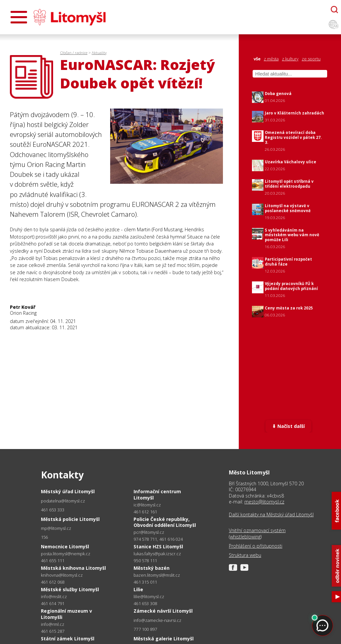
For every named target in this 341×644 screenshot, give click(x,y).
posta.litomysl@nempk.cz (66, 554)
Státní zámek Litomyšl (68, 639)
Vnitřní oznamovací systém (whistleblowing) (257, 533)
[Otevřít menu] (19, 17)
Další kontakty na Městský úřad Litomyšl (271, 515)
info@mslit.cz (54, 597)
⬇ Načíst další (288, 426)
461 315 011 (145, 582)
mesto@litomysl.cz (264, 502)
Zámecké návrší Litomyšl (163, 611)
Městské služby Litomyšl (70, 589)
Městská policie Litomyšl (70, 519)
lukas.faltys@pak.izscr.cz (157, 554)
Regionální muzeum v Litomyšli (66, 614)
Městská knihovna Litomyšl (73, 568)
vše (257, 59)
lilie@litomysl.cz (149, 597)
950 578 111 (145, 561)
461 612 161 (145, 512)
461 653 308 (145, 603)
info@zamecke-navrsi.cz (157, 620)
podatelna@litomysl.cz (63, 501)
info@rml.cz (53, 624)
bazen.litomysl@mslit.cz (157, 575)
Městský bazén (152, 568)
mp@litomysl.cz (56, 528)
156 (45, 537)
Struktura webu (245, 555)
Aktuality (99, 53)
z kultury (290, 59)
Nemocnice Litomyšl (65, 547)
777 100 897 (145, 629)
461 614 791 (53, 603)
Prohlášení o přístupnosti (256, 546)
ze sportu (311, 59)
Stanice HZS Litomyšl (158, 547)
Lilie (138, 589)
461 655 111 (53, 561)
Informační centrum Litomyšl (157, 494)
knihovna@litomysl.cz (62, 575)
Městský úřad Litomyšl (68, 491)
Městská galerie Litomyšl (164, 639)
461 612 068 (53, 582)
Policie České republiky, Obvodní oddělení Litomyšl (165, 522)
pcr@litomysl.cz (149, 532)
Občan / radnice (74, 53)
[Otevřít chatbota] (334, 10)
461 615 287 (53, 631)
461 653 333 (53, 510)
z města (271, 59)
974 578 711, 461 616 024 (158, 539)
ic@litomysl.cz (147, 505)
